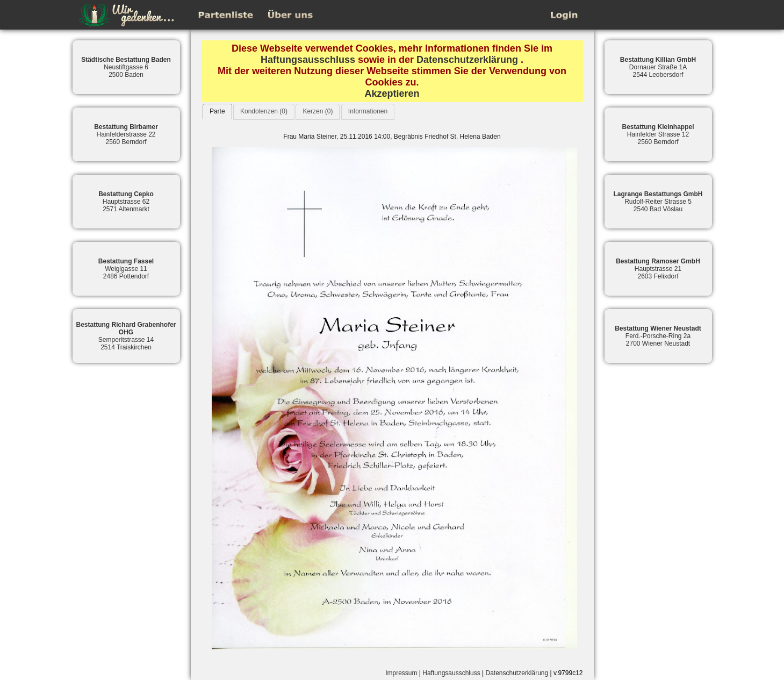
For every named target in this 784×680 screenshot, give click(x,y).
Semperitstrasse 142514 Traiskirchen (126, 336)
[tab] (217, 112)
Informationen (368, 111)
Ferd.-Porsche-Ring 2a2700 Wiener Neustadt (658, 336)
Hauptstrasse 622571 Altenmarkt (126, 202)
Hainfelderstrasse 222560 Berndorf (126, 134)
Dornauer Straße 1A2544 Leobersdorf (658, 67)
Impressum (401, 673)
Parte (217, 111)
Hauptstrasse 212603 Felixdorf (658, 269)
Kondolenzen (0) (264, 111)
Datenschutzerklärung (467, 60)
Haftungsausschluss (308, 60)
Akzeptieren (392, 94)
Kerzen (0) (318, 111)
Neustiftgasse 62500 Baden (126, 67)
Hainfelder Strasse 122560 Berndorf (658, 134)
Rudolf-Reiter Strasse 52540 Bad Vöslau (658, 202)
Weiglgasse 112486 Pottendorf (126, 269)
